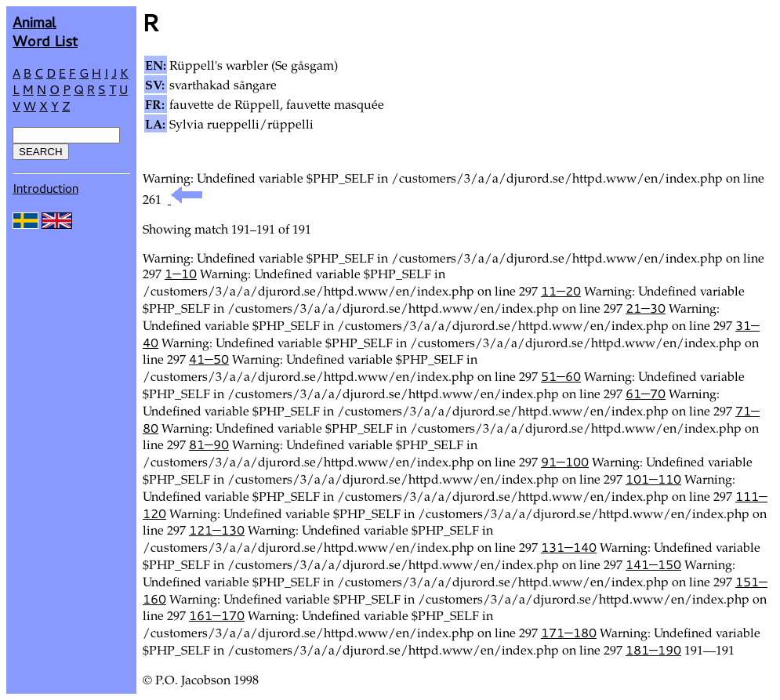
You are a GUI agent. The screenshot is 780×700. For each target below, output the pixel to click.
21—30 (646, 308)
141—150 (653, 564)
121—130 (217, 530)
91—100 (565, 462)
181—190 (653, 650)
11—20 (561, 291)
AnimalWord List (45, 31)
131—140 (569, 547)
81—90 (209, 444)
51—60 (561, 376)
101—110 (653, 479)
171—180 (569, 633)
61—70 (646, 394)
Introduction (45, 188)
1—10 (181, 274)
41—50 (209, 359)
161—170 (217, 615)
